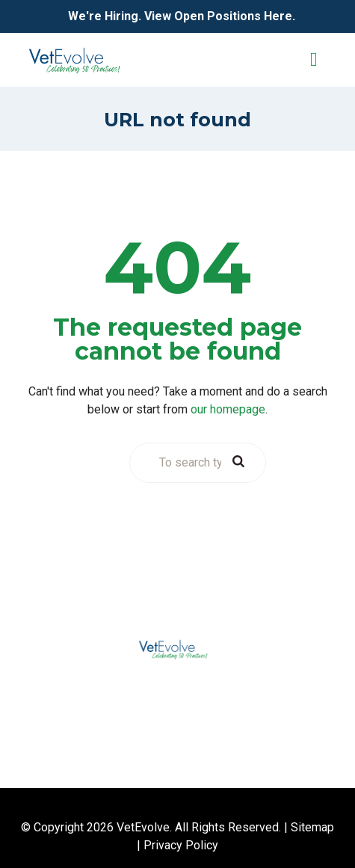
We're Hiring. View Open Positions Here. (182, 16)
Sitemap (312, 827)
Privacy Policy (181, 845)
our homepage (228, 409)
